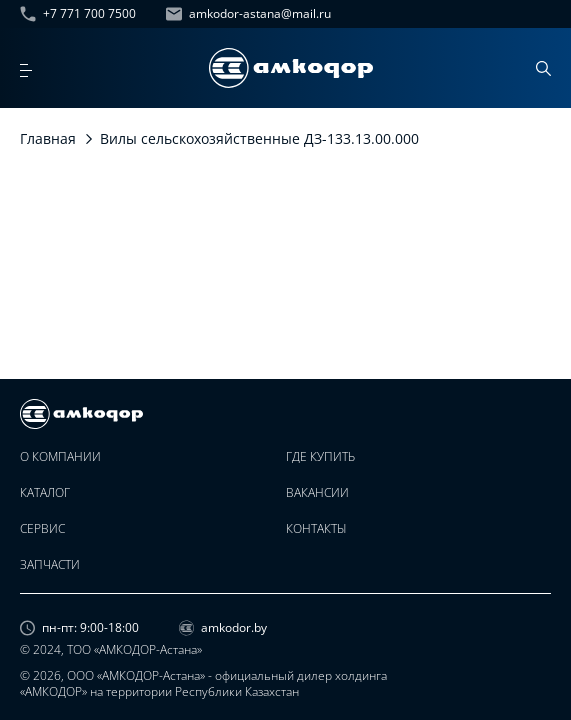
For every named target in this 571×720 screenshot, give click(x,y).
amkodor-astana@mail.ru (248, 14)
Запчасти (50, 565)
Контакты (316, 529)
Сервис (42, 529)
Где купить (320, 457)
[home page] (291, 68)
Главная (48, 138)
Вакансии (317, 493)
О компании (60, 457)
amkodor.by (223, 628)
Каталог (45, 493)
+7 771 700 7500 (78, 14)
